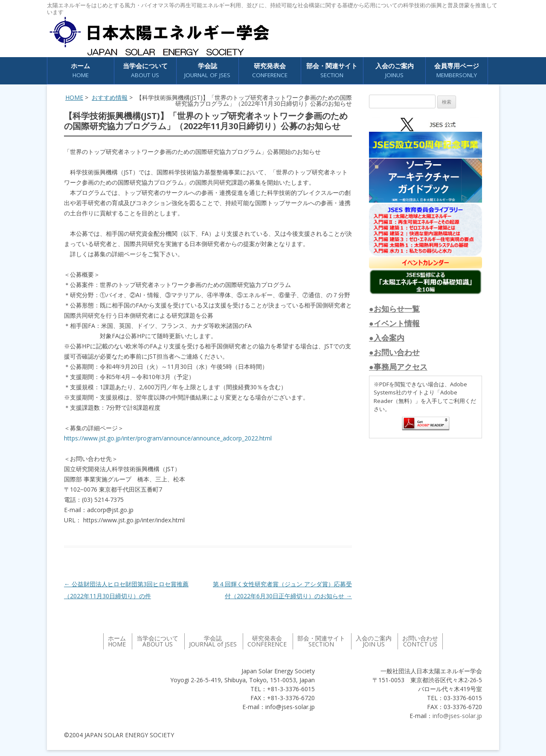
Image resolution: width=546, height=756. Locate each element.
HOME (74, 97)
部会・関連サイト (332, 71)
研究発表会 (270, 71)
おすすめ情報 (110, 97)
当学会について (145, 71)
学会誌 (207, 71)
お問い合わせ (420, 641)
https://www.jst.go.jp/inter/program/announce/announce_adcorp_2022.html (168, 438)
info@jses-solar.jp (457, 716)
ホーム (80, 71)
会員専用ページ (457, 71)
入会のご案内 (395, 71)
